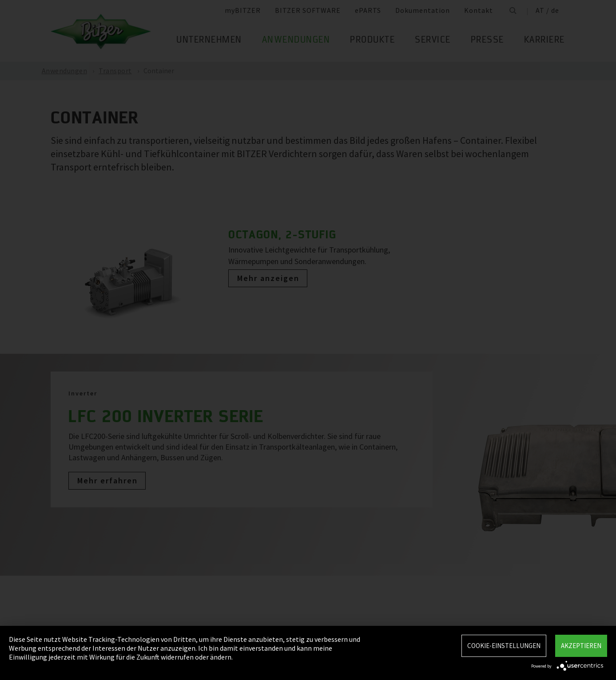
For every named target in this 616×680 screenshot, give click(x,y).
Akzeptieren (581, 646)
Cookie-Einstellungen (504, 646)
